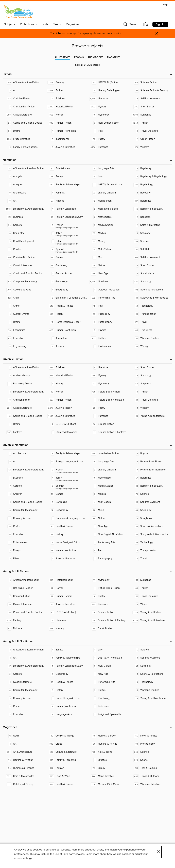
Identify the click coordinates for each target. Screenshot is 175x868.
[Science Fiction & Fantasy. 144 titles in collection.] (109, 620)
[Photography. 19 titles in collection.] (109, 322)
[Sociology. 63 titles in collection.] (151, 510)
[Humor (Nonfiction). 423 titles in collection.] (66, 330)
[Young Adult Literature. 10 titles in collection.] (151, 416)
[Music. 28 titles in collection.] (109, 510)
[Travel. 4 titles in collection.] (151, 559)
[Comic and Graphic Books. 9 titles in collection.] (24, 274)
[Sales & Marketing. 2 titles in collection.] (151, 225)
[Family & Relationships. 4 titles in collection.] (66, 658)
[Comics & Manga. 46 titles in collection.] (66, 736)
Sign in (160, 24)
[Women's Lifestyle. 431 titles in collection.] (151, 784)
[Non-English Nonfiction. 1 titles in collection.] (109, 534)
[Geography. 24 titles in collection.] (66, 510)
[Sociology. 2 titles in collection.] (151, 376)
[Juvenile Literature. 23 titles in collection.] (66, 604)
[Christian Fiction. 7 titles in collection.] (24, 596)
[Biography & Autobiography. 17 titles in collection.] (24, 666)
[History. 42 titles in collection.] (66, 534)
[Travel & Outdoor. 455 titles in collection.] (151, 776)
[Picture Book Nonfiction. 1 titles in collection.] (109, 400)
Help (165, 5)
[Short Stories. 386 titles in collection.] (151, 107)
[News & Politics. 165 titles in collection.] (151, 736)
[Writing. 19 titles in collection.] (151, 346)
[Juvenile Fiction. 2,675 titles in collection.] (66, 408)
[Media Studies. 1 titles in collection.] (109, 486)
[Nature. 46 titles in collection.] (109, 518)
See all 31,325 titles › (88, 65)
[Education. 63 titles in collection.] (24, 338)
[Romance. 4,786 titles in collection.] (109, 147)
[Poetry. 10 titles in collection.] (109, 596)
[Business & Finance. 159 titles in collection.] (24, 768)
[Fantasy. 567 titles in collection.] (24, 432)
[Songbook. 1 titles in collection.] (151, 518)
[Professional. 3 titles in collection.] (109, 346)
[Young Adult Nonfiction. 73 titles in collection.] (151, 698)
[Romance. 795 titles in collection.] (109, 604)
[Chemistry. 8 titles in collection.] (24, 233)
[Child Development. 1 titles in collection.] (24, 241)
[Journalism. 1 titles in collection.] (66, 338)
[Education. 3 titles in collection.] (24, 714)
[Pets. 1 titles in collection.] (109, 131)
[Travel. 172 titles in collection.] (151, 322)
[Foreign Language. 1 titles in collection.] (66, 209)
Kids (45, 24)
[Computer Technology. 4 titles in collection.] (24, 690)
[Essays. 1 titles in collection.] (24, 551)
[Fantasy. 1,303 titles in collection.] (66, 83)
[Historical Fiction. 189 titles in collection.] (66, 580)
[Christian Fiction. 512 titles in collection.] (24, 99)
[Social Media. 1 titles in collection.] (151, 274)
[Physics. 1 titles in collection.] (151, 454)
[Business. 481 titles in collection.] (24, 217)
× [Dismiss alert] (157, 33)
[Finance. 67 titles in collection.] (66, 201)
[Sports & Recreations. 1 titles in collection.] (151, 674)
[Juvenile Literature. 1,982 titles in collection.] (66, 416)
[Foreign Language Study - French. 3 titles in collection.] (66, 225)
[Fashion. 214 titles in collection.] (66, 768)
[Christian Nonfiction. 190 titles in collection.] (24, 257)
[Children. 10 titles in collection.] (24, 494)
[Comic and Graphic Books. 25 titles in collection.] (24, 123)
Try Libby (56, 33)
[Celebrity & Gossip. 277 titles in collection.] (24, 784)
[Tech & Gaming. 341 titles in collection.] (151, 768)
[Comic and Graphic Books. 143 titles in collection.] (24, 416)
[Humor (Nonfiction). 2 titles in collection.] (66, 706)
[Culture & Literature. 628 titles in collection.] (66, 752)
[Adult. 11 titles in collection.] (24, 736)
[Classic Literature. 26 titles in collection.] (24, 604)
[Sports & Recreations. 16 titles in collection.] (151, 526)
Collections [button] (29, 24)
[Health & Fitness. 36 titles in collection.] (66, 526)
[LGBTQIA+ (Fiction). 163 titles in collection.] (109, 83)
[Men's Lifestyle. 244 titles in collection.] (109, 776)
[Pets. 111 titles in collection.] (109, 306)
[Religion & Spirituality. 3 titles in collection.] (109, 714)
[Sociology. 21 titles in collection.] (151, 666)
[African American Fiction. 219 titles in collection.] (24, 83)
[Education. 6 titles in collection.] (24, 534)
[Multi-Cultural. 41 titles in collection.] (109, 249)
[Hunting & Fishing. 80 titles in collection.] (109, 744)
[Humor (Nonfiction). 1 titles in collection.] (66, 131)
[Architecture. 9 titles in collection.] (24, 193)
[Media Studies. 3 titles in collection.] (109, 225)
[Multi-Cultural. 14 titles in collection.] (109, 502)
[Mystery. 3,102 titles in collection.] (109, 107)
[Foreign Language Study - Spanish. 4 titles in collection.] (66, 249)
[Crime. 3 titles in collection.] (24, 706)
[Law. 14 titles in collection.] (109, 177)
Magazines (73, 24)
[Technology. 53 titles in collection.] (151, 306)
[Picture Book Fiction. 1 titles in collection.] (151, 462)
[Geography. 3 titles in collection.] (66, 674)
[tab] (63, 57)
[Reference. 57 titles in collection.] (151, 478)
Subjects (10, 24)
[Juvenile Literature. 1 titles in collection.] (66, 559)
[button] (130, 25)
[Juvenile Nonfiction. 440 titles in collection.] (109, 454)
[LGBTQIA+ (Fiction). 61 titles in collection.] (66, 612)
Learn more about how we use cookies (108, 854)
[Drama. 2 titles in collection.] (24, 322)
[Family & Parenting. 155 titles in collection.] (66, 760)
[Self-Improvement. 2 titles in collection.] (151, 99)
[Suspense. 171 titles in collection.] (151, 580)
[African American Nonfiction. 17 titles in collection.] (24, 169)
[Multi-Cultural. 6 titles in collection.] (109, 666)
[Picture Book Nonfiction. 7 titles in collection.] (151, 470)
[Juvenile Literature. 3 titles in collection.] (66, 147)
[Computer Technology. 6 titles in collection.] (24, 510)
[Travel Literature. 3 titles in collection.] (151, 131)
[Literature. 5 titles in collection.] (66, 620)
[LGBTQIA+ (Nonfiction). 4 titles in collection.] (109, 658)
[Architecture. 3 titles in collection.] (24, 454)
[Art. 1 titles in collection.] (24, 91)
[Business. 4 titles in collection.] (24, 478)
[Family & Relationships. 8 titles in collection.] (66, 454)
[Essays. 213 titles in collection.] (66, 177)
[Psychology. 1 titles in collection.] (109, 698)
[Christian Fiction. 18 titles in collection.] (24, 400)
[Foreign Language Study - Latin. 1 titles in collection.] (66, 241)
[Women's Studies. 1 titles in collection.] (151, 690)
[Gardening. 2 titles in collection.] (66, 502)
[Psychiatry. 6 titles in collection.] (151, 169)
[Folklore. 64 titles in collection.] (24, 629)
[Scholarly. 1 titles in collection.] (151, 233)
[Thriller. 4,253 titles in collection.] (151, 123)
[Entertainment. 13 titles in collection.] (24, 543)
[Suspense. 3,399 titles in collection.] (151, 115)
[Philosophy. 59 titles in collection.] (109, 314)
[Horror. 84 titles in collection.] (66, 588)
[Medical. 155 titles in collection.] (109, 233)
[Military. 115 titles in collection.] (109, 241)
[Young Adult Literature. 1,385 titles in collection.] (151, 620)
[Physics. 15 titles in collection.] (109, 330)
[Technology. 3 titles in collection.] (151, 682)
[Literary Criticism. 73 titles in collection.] (109, 193)
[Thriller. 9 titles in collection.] (151, 392)
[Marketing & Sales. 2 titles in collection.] (109, 209)
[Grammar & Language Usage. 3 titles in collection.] (66, 298)
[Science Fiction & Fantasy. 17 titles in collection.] (151, 91)
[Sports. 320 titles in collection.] (151, 760)
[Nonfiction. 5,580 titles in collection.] (109, 282)
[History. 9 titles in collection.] (66, 690)
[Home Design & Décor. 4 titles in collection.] (66, 543)
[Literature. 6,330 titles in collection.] (109, 99)
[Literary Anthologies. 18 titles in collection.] (109, 91)
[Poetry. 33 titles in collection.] (109, 139)
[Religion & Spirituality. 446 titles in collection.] (151, 209)
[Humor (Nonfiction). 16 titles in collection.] (66, 551)
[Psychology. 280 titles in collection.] (151, 185)
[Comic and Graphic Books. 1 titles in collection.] (24, 502)
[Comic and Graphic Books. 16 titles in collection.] (24, 612)
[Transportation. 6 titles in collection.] (151, 551)
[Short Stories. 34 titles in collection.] (109, 629)
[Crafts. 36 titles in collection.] (24, 526)
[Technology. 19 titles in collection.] (151, 543)
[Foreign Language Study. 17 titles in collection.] (66, 462)
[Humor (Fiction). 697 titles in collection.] (66, 400)
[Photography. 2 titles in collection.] (109, 559)
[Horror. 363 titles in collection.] (66, 115)
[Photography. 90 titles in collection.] (151, 744)
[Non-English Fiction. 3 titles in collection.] (109, 123)
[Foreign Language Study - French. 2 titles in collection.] (66, 470)
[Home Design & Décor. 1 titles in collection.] (66, 698)
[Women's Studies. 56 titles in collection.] (151, 338)
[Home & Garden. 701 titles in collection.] (109, 736)
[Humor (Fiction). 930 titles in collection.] (66, 123)
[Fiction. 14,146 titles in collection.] (66, 91)
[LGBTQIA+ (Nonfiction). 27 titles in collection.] (109, 185)
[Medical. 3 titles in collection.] (109, 494)
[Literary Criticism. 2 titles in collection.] (109, 470)
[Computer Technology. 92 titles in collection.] (24, 282)
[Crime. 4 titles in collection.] (24, 306)
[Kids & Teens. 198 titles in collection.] (109, 752)
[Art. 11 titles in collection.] (24, 462)
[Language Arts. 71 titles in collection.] (109, 169)
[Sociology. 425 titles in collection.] (151, 282)
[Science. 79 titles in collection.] (151, 494)
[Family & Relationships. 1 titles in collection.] (24, 147)
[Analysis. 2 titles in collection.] (24, 177)
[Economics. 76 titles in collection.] (24, 330)
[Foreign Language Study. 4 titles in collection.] (66, 666)
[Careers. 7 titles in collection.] (24, 486)
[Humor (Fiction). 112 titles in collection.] (66, 596)
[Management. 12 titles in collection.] (109, 201)
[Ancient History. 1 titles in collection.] (24, 376)
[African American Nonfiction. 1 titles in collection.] (24, 650)
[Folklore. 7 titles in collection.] (66, 99)
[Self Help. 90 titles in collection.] (151, 249)
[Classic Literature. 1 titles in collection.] (24, 266)
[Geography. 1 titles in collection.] (66, 290)
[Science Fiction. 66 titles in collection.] (109, 424)
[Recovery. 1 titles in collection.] (151, 193)
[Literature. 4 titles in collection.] (109, 368)
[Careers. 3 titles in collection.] (24, 674)
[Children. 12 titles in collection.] (24, 249)
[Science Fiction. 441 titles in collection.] (151, 83)
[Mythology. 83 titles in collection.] (109, 384)
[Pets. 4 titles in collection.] (109, 551)
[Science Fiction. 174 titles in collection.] (109, 612)
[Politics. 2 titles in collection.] (109, 690)
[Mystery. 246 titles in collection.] (109, 376)
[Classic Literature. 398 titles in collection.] (24, 115)
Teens (57, 24)
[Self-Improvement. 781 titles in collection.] (151, 257)
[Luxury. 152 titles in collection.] (109, 768)
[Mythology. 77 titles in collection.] (109, 580)
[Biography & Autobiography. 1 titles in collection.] (24, 392)
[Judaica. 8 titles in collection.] (66, 346)
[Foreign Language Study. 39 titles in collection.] (66, 217)
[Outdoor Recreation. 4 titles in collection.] (109, 290)
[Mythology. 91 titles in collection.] (109, 115)
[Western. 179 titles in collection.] (151, 147)
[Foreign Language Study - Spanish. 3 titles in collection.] (66, 486)
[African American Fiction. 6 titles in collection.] (24, 580)
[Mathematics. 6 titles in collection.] (109, 217)
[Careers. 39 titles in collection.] (24, 225)
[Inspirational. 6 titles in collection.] (66, 139)
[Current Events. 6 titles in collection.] (24, 314)
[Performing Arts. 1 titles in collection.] (109, 543)
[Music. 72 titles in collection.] (109, 257)
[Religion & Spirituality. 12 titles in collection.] (151, 486)
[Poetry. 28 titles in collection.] (109, 408)
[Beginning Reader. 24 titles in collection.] (24, 384)
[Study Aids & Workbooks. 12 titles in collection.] (151, 534)
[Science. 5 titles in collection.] (151, 650)
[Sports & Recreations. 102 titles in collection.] (151, 290)
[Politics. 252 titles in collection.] (109, 338)
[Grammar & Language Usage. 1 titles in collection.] (66, 518)
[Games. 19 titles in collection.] (66, 257)
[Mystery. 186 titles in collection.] (66, 629)
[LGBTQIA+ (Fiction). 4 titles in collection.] (66, 424)
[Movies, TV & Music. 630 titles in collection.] (109, 784)
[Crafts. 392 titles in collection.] (66, 744)
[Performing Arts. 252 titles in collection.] (109, 298)
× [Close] (159, 852)
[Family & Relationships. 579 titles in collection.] (66, 185)
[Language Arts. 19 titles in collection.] (109, 462)
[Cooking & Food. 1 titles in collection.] (24, 698)
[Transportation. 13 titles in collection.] (151, 314)
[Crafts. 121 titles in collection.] (24, 298)
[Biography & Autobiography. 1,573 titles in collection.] (24, 209)
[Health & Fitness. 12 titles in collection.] (66, 682)
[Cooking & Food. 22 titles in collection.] (24, 518)
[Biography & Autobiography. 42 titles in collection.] (24, 470)
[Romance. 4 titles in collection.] (109, 416)
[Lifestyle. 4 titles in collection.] (109, 760)
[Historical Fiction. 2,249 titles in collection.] (66, 107)
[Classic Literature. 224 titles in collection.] (24, 408)
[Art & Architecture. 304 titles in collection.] (24, 752)
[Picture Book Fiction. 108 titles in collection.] (109, 392)
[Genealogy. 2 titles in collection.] (66, 282)
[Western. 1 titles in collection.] (151, 408)
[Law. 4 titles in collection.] (109, 650)
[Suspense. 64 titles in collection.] (151, 384)
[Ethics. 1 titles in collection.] (24, 559)
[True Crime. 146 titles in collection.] (151, 330)
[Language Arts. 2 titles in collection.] (66, 714)
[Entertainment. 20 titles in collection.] (66, 169)
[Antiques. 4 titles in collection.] (24, 185)
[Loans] (146, 25)
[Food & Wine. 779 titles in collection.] (66, 776)
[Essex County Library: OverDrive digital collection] (19, 12)
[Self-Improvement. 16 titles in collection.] (151, 502)
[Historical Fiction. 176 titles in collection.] (66, 376)
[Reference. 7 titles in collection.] (109, 706)
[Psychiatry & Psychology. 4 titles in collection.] (151, 177)
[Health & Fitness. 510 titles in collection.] (66, 306)
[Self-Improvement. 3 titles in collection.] (151, 658)
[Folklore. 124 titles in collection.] (66, 368)
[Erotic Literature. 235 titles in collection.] (24, 139)
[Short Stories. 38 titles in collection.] (151, 368)
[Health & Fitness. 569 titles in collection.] (66, 784)
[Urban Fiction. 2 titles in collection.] (151, 139)
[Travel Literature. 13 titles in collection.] (151, 400)
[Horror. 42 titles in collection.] (66, 392)
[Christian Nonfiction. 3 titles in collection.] (24, 107)
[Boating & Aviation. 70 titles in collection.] (24, 760)
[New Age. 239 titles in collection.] (109, 274)
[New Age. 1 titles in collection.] (109, 526)
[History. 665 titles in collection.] (66, 314)
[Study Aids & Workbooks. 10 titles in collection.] (151, 298)
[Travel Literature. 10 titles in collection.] (151, 596)
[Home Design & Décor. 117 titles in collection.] (66, 322)
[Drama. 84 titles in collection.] (24, 131)
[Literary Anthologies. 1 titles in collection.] (66, 432)
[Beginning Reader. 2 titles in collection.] (24, 588)
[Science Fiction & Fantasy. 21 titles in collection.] (109, 432)
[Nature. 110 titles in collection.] (109, 266)
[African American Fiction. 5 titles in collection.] (24, 368)
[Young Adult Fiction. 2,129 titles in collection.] (151, 612)
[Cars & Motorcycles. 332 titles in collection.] (24, 776)
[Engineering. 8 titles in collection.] (24, 346)
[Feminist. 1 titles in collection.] (66, 193)
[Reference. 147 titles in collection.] (151, 201)
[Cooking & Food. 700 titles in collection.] (24, 290)
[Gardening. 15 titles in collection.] (66, 266)
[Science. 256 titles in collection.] (151, 752)
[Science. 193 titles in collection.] (151, 241)
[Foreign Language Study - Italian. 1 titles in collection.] (66, 233)
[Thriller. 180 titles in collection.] (151, 588)
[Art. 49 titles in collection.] (24, 201)
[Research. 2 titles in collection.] (151, 217)
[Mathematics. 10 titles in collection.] (109, 478)
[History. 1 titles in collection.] (66, 384)
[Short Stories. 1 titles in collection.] (151, 266)
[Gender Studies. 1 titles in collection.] (66, 274)
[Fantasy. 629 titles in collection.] (24, 620)
